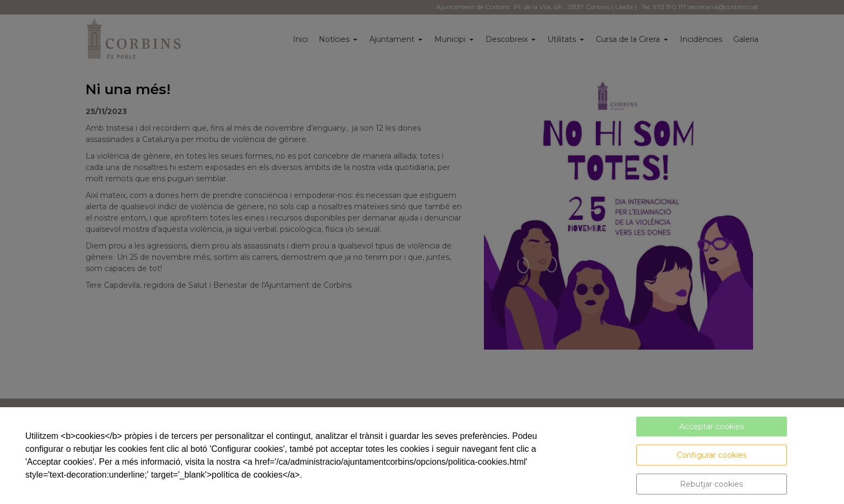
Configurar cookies (712, 455)
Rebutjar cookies (711, 484)
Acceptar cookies (712, 427)
